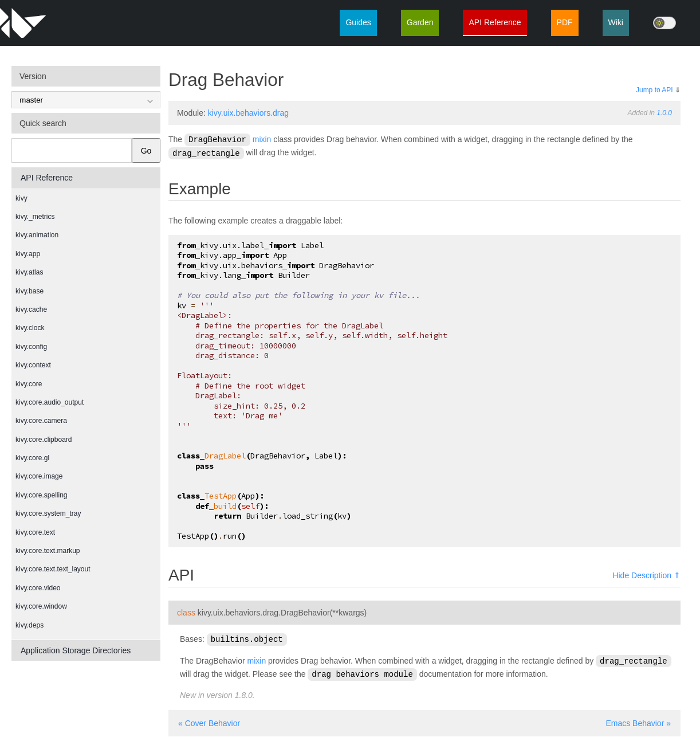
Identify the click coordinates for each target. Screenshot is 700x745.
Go (146, 151)
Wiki (616, 22)
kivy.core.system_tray (48, 513)
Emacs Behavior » (638, 720)
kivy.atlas (29, 272)
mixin (262, 139)
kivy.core (29, 384)
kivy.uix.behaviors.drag (248, 113)
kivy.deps (30, 625)
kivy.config (31, 347)
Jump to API (654, 90)
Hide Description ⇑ (646, 574)
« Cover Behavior (209, 720)
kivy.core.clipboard (44, 440)
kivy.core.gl (32, 458)
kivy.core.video (38, 588)
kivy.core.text (35, 532)
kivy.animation (37, 235)
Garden (420, 22)
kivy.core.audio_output (50, 402)
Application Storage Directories (76, 650)
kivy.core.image (39, 476)
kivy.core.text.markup (48, 551)
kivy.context (33, 365)
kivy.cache (31, 309)
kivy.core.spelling (41, 495)
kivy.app (28, 254)
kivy (21, 198)
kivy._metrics (35, 217)
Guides (358, 22)
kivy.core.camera (41, 421)
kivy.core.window (41, 606)
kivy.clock (30, 328)
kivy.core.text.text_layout (53, 569)
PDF (565, 22)
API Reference (495, 22)
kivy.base (30, 291)
